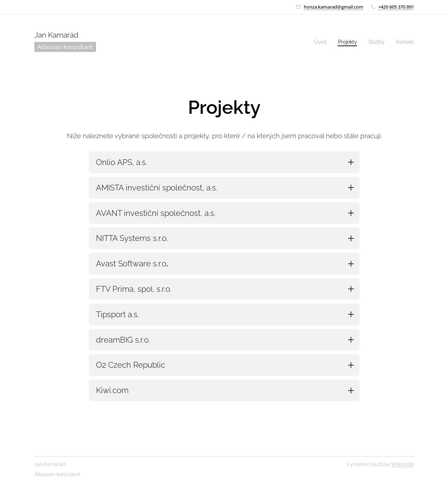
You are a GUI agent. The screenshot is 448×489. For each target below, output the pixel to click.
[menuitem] (316, 42)
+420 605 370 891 (396, 7)
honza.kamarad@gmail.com (333, 7)
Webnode (403, 464)
